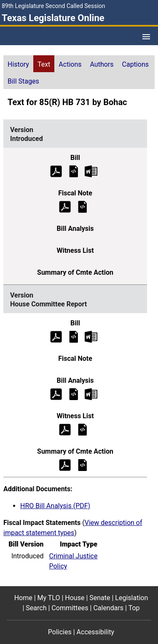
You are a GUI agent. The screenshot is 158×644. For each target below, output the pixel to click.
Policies (60, 632)
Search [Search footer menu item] (36, 608)
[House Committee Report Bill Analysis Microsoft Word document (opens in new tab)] (91, 394)
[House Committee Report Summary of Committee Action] (83, 464)
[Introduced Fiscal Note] (83, 206)
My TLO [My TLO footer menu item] (49, 598)
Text (44, 64)
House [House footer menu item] (75, 598)
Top (134, 608)
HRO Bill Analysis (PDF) (55, 506)
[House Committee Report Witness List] (83, 429)
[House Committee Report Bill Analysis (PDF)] (56, 394)
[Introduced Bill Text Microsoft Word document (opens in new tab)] (91, 171)
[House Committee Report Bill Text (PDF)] (56, 336)
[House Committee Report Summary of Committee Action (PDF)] (65, 464)
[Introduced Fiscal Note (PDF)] (65, 206)
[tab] (18, 64)
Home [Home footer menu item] (23, 598)
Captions (135, 64)
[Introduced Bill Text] (74, 171)
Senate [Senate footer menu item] (100, 598)
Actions (70, 64)
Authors (102, 64)
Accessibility (96, 632)
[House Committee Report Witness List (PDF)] (65, 429)
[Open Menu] (146, 37)
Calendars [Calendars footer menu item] (108, 608)
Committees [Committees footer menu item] (70, 608)
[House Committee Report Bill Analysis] (74, 394)
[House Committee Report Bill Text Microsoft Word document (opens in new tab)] (91, 336)
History (18, 64)
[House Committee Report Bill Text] (74, 336)
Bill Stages (23, 81)
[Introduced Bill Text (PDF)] (56, 171)
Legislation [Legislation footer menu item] (131, 598)
